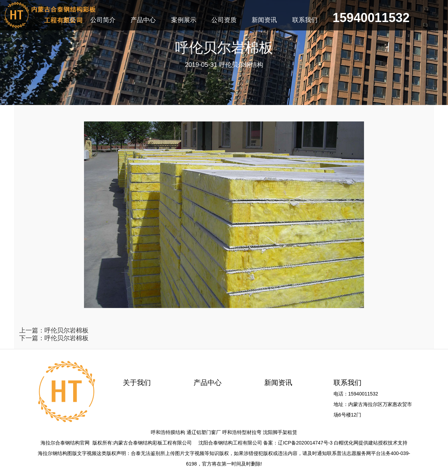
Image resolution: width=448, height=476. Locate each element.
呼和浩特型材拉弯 (242, 432)
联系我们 (348, 383)
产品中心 (208, 383)
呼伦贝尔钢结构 (241, 65)
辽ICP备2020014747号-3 (305, 443)
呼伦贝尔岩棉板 (66, 330)
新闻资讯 (278, 383)
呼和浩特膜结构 (168, 432)
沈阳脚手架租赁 (280, 432)
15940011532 (371, 19)
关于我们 (137, 383)
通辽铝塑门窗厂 (204, 432)
